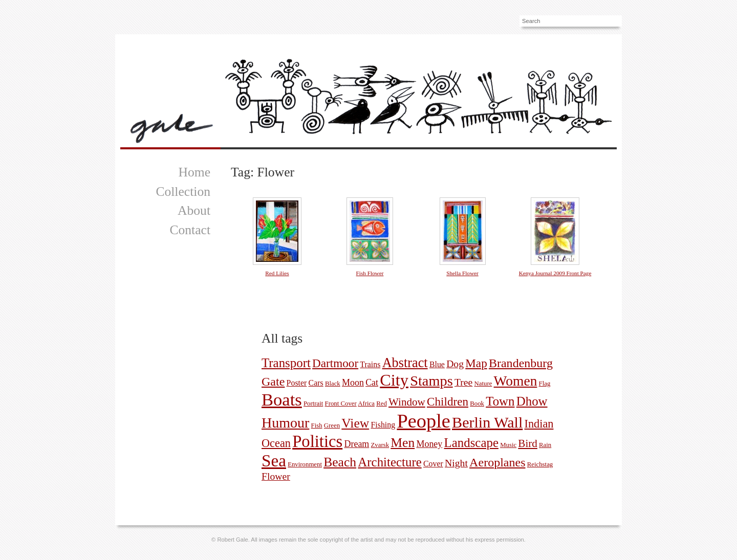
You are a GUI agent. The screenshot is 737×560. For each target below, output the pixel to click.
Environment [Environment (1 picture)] (305, 464)
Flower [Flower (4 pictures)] (276, 476)
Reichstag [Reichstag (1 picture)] (540, 464)
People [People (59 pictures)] (424, 421)
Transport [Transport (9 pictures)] (286, 363)
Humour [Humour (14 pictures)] (285, 423)
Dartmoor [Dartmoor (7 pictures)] (335, 363)
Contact (190, 230)
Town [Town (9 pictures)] (500, 401)
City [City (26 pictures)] (394, 380)
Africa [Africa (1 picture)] (366, 404)
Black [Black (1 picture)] (333, 384)
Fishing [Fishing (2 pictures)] (383, 425)
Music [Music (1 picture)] (508, 445)
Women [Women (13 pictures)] (516, 381)
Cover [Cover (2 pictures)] (433, 464)
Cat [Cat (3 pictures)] (372, 383)
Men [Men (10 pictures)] (403, 443)
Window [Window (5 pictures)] (407, 402)
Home (194, 172)
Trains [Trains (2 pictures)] (370, 364)
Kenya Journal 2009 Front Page (555, 273)
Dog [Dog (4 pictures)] (455, 364)
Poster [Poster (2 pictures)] (297, 383)
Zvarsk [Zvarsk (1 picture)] (380, 445)
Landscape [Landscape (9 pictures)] (471, 443)
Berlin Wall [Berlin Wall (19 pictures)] (487, 422)
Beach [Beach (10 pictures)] (340, 462)
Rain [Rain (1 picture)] (545, 445)
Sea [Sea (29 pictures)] (274, 461)
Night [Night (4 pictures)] (456, 463)
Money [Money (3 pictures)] (429, 444)
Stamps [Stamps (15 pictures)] (431, 381)
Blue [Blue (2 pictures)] (437, 364)
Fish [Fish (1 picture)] (317, 425)
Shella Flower (462, 273)
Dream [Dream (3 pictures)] (356, 444)
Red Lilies (277, 273)
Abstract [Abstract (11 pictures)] (405, 363)
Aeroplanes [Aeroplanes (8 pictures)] (497, 462)
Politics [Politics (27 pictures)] (317, 441)
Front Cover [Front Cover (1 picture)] (341, 404)
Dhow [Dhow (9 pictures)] (532, 401)
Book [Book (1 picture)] (477, 404)
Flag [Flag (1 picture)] (545, 384)
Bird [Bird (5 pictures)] (528, 443)
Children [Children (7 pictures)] (448, 401)
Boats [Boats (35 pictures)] (282, 399)
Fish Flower (370, 273)
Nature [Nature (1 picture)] (483, 384)
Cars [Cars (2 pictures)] (316, 383)
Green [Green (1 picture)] (332, 425)
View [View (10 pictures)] (355, 423)
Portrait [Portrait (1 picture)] (313, 404)
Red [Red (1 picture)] (382, 404)
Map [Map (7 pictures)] (476, 363)
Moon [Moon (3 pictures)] (353, 383)
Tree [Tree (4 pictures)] (463, 382)
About (194, 210)
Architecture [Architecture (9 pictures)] (389, 462)
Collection (183, 192)
